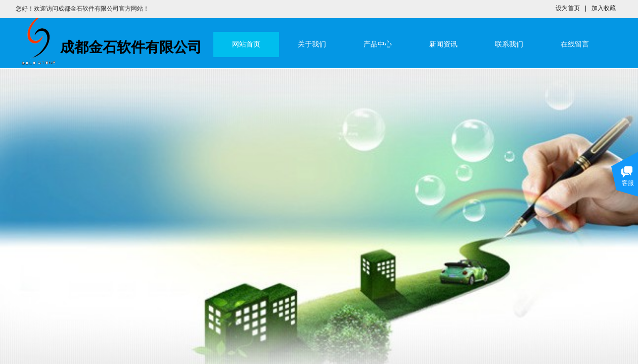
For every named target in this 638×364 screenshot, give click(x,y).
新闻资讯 (443, 44)
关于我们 (312, 44)
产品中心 (378, 44)
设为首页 (568, 8)
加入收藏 (604, 8)
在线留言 (575, 44)
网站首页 (246, 44)
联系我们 (509, 44)
